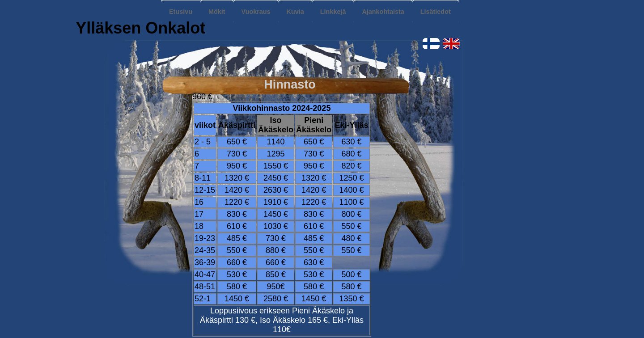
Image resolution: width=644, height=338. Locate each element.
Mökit (217, 12)
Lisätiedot (436, 12)
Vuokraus (256, 12)
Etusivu (181, 12)
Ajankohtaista (383, 12)
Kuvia (295, 12)
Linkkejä (333, 12)
